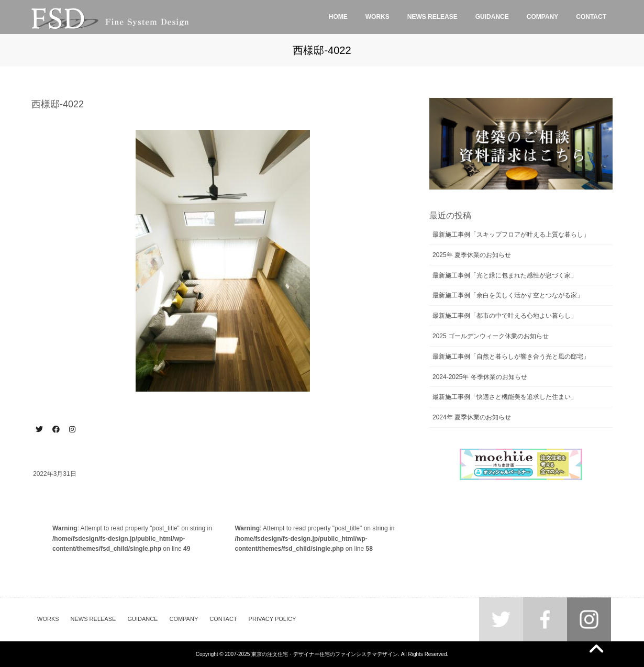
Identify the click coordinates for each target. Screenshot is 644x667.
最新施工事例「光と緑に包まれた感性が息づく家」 (505, 275)
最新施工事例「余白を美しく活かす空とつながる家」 (508, 295)
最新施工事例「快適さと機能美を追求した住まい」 (505, 397)
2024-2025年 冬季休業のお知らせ (480, 377)
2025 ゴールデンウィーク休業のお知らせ (491, 336)
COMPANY (184, 619)
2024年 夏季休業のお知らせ (472, 417)
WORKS (48, 619)
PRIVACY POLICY (273, 619)
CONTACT (223, 619)
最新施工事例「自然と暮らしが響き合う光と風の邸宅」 (511, 357)
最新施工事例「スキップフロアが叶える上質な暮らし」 (511, 235)
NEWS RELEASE (93, 619)
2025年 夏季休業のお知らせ (472, 255)
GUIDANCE (142, 619)
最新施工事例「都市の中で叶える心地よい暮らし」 (505, 316)
